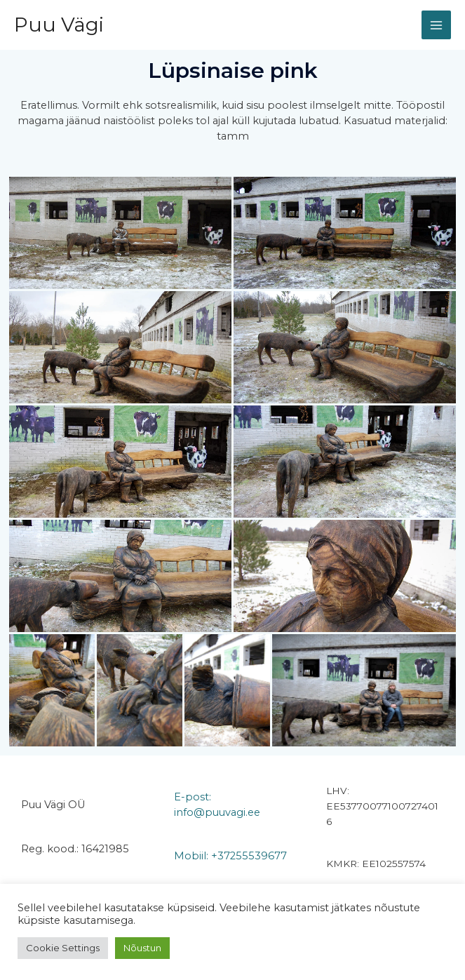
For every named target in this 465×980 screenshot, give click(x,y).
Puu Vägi (59, 25)
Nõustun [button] (142, 948)
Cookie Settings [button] (63, 948)
